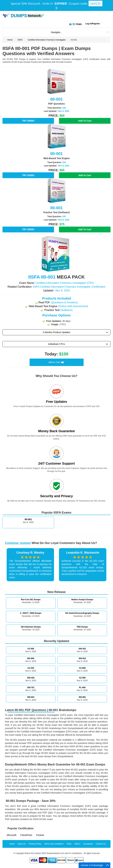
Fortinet (40, 835)
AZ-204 (31, 668)
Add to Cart (85, 175)
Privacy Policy (35, 844)
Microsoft (12, 835)
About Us (22, 844)
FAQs (69, 844)
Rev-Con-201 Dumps (31, 600)
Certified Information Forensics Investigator (47, 40)
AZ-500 (82, 678)
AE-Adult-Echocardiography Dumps (82, 613)
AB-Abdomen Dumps (31, 627)
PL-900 (82, 688)
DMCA (77, 844)
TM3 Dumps (82, 627)
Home (10, 40)
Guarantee (88, 844)
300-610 (82, 658)
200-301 (82, 649)
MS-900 (31, 658)
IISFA (20, 40)
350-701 (31, 688)
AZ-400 (31, 649)
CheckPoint (26, 835)
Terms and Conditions (54, 844)
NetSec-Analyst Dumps (82, 600)
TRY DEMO (28, 121)
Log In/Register (93, 24)
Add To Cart (85, 121)
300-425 (31, 678)
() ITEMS (75, 24)
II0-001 (28, 519)
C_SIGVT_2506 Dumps (31, 613)
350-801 (82, 697)
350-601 (31, 697)
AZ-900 (82, 668)
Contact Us (101, 844)
